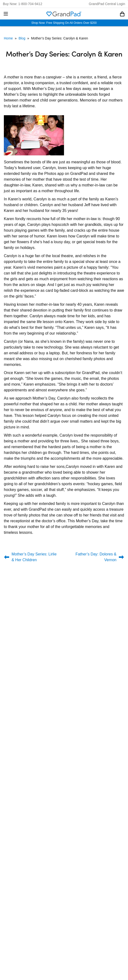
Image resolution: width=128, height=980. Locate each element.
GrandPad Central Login (107, 4)
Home (8, 38)
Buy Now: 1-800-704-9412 (22, 4)
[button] (6, 14)
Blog (22, 38)
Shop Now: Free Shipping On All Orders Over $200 (64, 23)
